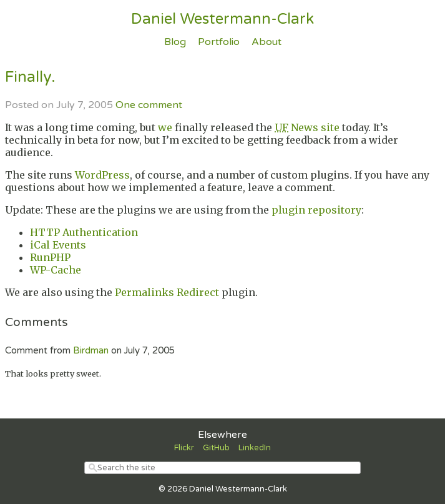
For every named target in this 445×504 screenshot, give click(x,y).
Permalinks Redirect (167, 292)
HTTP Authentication (84, 232)
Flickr (184, 448)
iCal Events (58, 245)
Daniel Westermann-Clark (222, 19)
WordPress (102, 175)
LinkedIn (255, 448)
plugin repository (316, 210)
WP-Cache (56, 270)
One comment (149, 105)
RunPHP (50, 257)
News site (307, 127)
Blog (175, 42)
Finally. (30, 77)
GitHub (216, 448)
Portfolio (219, 42)
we (165, 127)
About (267, 42)
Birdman (91, 350)
